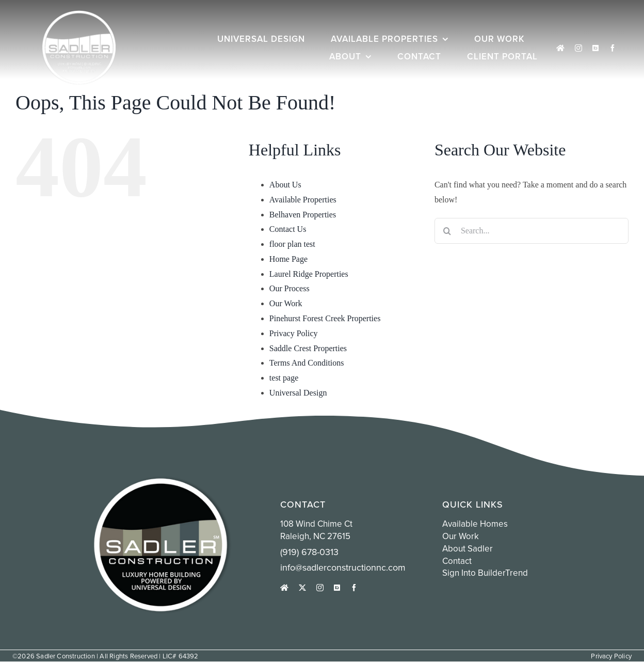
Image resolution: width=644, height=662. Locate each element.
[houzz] (560, 48)
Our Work (286, 303)
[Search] (447, 231)
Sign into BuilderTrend (485, 573)
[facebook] (613, 48)
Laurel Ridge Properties (309, 274)
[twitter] (302, 588)
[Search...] (532, 231)
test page (284, 378)
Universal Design (298, 393)
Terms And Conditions (307, 363)
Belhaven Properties (303, 215)
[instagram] (578, 48)
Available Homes (475, 524)
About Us (285, 185)
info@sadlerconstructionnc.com (343, 567)
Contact (457, 561)
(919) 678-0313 (309, 552)
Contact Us (288, 229)
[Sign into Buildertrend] (595, 48)
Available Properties (303, 200)
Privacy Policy (294, 333)
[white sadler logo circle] (79, 14)
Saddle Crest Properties (308, 348)
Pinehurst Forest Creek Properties (325, 318)
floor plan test (292, 244)
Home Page (288, 259)
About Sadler (468, 548)
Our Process (289, 288)
